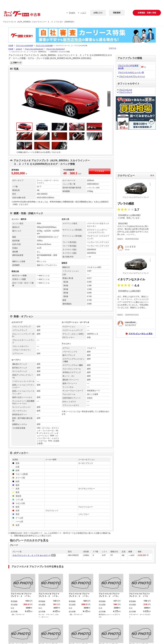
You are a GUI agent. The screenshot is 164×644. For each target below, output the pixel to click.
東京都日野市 (131, 325)
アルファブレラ (126, 92)
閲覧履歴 (117, 13)
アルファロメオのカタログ (34, 49)
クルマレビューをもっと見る (141, 334)
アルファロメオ (126, 90)
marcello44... (131, 322)
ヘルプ (83, 13)
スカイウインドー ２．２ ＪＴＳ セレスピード (32, 555)
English (72, 13)
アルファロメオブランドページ (132, 76)
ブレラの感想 (126, 204)
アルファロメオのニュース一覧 (131, 72)
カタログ (19, 49)
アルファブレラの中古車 (44, 46)
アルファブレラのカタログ (56, 49)
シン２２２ (130, 247)
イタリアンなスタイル (131, 279)
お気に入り (98, 13)
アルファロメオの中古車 (24, 46)
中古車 (11, 46)
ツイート (113, 48)
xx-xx (127, 250)
